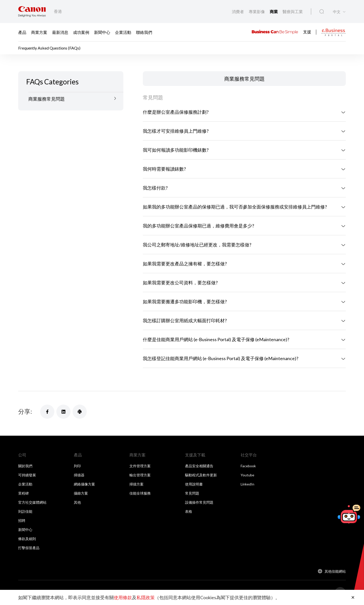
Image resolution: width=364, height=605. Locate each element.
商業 (274, 11)
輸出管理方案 (140, 475)
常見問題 (192, 493)
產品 (22, 32)
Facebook (248, 466)
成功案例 (81, 32)
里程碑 (24, 493)
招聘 (22, 520)
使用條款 (123, 597)
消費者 (238, 11)
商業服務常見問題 (47, 99)
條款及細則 (27, 539)
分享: (25, 411)
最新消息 (60, 32)
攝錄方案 (81, 493)
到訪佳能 (25, 511)
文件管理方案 (140, 466)
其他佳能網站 (335, 571)
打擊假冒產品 (29, 548)
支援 (307, 31)
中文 (337, 12)
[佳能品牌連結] (32, 11)
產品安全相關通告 (199, 466)
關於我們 (25, 466)
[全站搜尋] (322, 12)
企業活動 (123, 32)
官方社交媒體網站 (32, 502)
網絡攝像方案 (84, 484)
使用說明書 (194, 484)
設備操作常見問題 (199, 502)
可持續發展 (27, 475)
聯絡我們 (144, 32)
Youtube (247, 475)
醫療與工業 (293, 11)
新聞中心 (102, 32)
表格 (189, 511)
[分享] (47, 412)
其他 (77, 502)
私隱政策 (146, 597)
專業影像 (257, 11)
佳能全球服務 (140, 493)
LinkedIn (247, 484)
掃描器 (79, 475)
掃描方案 (136, 484)
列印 (77, 466)
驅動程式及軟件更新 (201, 475)
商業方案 (39, 32)
